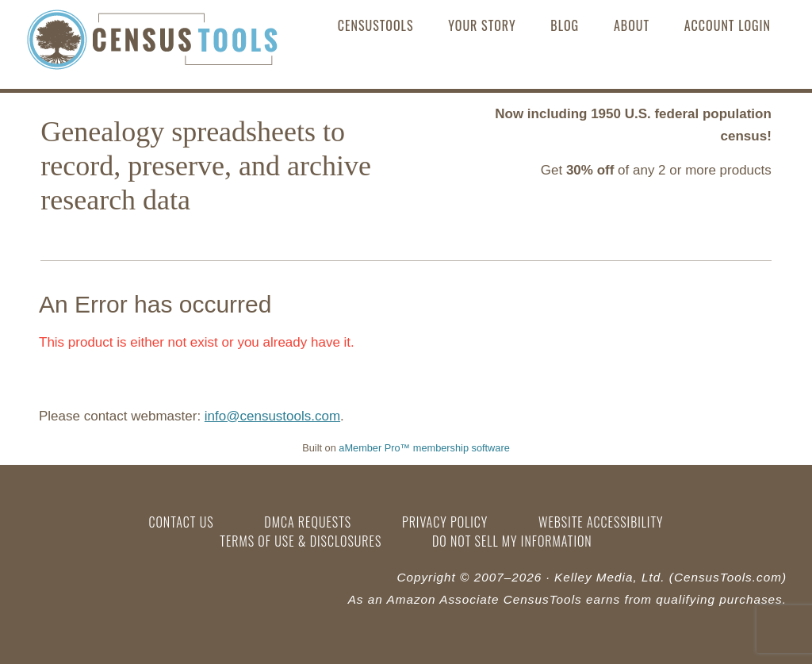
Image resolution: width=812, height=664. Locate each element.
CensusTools (152, 44)
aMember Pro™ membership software (424, 448)
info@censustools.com (272, 416)
